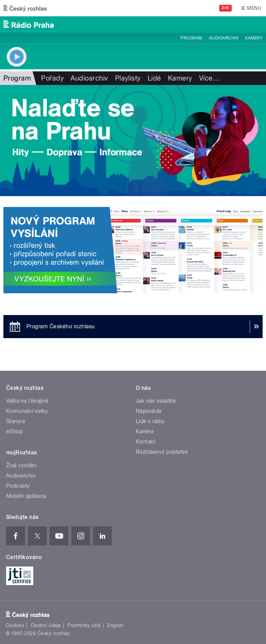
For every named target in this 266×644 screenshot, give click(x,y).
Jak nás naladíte (156, 401)
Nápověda (149, 411)
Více (209, 78)
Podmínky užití (84, 625)
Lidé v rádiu (150, 421)
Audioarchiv (224, 38)
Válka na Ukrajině (27, 401)
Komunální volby (27, 411)
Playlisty (128, 78)
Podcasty (18, 486)
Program (191, 38)
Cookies (15, 625)
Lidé (154, 78)
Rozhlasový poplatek (162, 452)
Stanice (16, 421)
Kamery (254, 38)
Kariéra (145, 431)
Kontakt (146, 442)
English (115, 625)
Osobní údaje (46, 625)
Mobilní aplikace (26, 496)
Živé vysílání (21, 465)
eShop (14, 431)
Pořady (52, 78)
